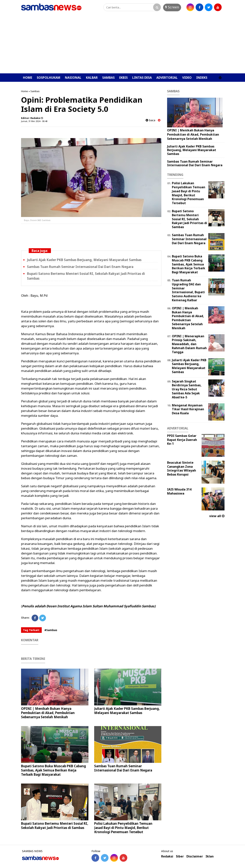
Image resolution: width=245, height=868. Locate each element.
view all (217, 516)
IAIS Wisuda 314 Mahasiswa (179, 491)
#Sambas (51, 630)
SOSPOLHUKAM (49, 78)
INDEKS (202, 78)
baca (150, 120)
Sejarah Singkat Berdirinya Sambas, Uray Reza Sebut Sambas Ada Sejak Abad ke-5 (187, 389)
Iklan (210, 856)
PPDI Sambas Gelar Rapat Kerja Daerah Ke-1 (182, 440)
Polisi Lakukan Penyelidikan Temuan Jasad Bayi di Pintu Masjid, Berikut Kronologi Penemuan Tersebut (123, 828)
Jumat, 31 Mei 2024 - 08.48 (34, 121)
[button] (220, 76)
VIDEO (187, 78)
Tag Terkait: (31, 630)
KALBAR (92, 78)
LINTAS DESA (142, 78)
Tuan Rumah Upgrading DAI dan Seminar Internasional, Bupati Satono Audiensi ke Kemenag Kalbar (188, 290)
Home (24, 91)
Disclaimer (195, 856)
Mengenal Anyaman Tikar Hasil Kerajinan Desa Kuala (188, 409)
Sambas (35, 91)
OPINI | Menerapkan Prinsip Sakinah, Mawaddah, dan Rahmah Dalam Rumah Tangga (189, 344)
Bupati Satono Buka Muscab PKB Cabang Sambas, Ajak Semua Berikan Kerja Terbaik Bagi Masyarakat (53, 770)
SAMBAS (108, 78)
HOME (28, 78)
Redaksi (167, 856)
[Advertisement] (122, 45)
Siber (180, 856)
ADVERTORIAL (167, 78)
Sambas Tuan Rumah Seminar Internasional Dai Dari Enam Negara (80, 267)
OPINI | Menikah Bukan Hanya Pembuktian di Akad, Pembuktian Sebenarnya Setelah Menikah (48, 713)
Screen (172, 7)
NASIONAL (73, 78)
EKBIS (123, 78)
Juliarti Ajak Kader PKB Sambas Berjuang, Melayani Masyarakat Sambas (84, 260)
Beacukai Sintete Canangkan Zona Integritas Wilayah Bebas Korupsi (182, 468)
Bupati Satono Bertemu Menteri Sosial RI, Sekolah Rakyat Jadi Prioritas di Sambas (55, 826)
